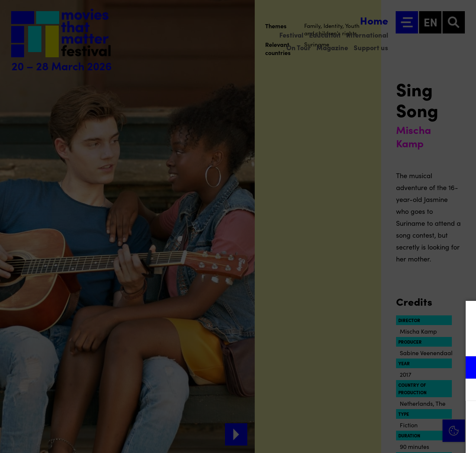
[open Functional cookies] (464, 368)
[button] (405, 367)
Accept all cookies (413, 417)
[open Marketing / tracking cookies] (464, 391)
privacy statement (383, 343)
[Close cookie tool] (464, 314)
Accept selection (413, 439)
